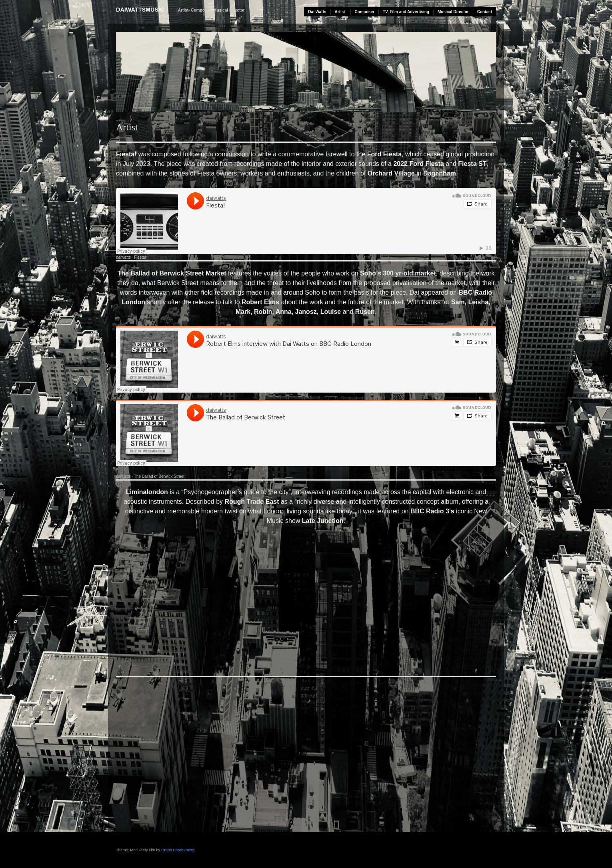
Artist (340, 12)
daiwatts (123, 257)
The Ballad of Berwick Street (159, 476)
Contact (485, 12)
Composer (365, 12)
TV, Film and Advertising (406, 12)
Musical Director (453, 12)
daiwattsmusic (140, 10)
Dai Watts (317, 12)
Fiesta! (140, 257)
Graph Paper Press (178, 850)
